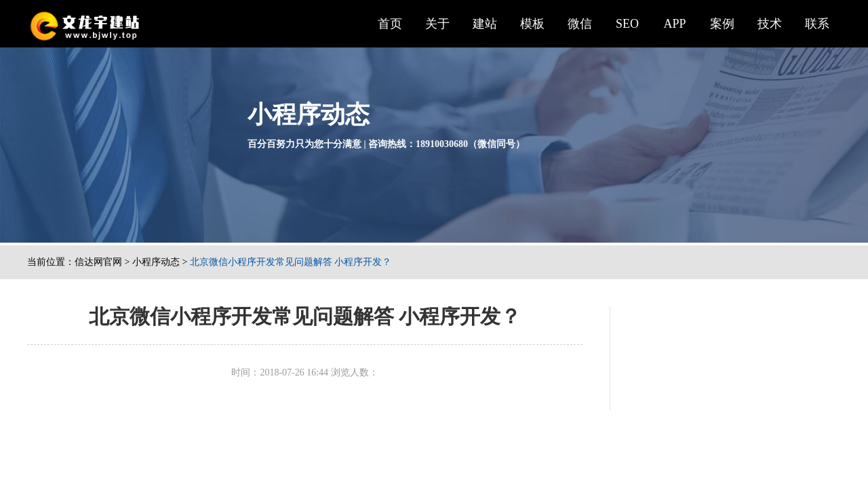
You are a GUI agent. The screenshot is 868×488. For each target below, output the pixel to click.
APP (674, 24)
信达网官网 (98, 262)
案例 (722, 24)
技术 (770, 24)
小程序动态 (156, 262)
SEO (627, 24)
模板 (532, 24)
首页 (390, 24)
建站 (485, 24)
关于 (437, 24)
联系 (817, 24)
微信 (580, 24)
